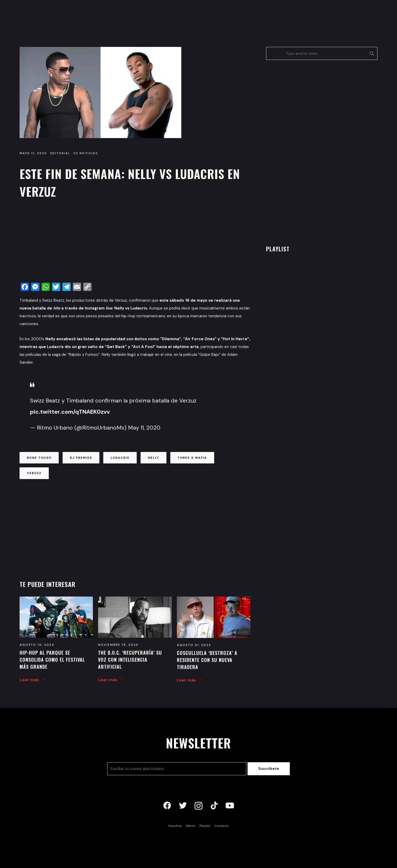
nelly (154, 458)
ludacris (120, 458)
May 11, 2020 (144, 428)
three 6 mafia (192, 458)
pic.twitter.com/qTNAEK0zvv (70, 412)
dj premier (81, 458)
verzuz (34, 473)
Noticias (89, 153)
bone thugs (39, 458)
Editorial (60, 153)
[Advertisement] (135, 242)
